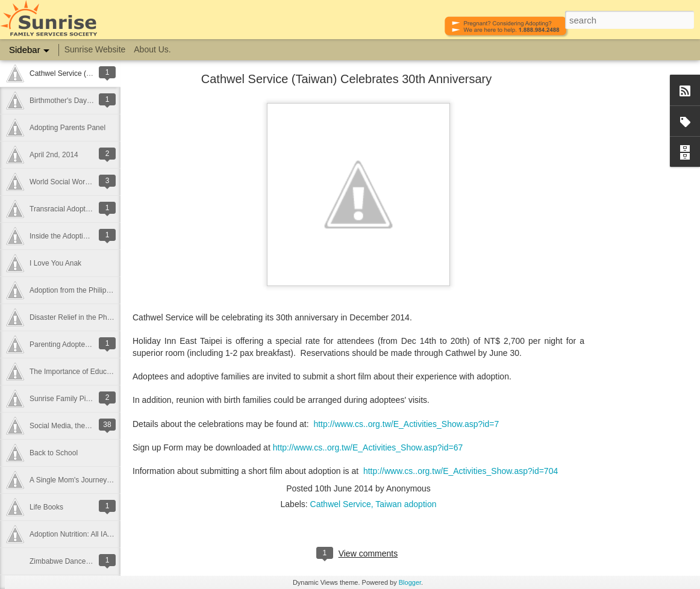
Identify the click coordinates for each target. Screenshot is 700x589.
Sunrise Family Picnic (64, 399)
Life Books (46, 507)
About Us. (152, 49)
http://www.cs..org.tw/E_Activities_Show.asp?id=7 (406, 424)
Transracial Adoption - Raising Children (92, 209)
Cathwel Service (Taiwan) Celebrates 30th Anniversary (346, 79)
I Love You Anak (55, 263)
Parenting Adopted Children (74, 344)
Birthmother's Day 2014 (67, 101)
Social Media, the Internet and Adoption (92, 426)
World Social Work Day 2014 (76, 182)
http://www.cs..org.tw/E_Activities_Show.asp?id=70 (458, 471)
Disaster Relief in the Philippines (81, 317)
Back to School (54, 453)
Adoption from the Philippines (77, 290)
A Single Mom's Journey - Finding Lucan (94, 480)
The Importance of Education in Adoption (95, 372)
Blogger (410, 582)
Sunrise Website (95, 49)
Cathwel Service (341, 504)
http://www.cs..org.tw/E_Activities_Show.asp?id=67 (368, 447)
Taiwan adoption (406, 504)
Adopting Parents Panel (67, 128)
